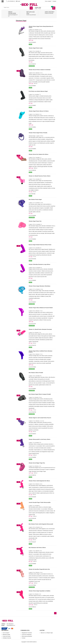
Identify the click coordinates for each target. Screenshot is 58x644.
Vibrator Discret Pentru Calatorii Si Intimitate (40, 70)
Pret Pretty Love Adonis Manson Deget (38, 91)
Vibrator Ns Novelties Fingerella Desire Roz (39, 569)
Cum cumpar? (48, 1)
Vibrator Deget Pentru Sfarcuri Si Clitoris (39, 111)
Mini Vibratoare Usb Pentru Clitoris (37, 548)
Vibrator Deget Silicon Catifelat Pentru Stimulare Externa (41, 352)
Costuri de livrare (7, 636)
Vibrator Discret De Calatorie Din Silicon (39, 154)
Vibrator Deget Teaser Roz (35, 221)
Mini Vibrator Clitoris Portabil (36, 373)
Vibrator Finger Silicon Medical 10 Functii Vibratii (41, 308)
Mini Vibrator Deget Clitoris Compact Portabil (40, 394)
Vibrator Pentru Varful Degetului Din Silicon (39, 481)
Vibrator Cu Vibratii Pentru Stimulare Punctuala (40, 329)
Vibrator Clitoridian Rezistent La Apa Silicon (39, 264)
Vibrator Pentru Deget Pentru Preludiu (38, 133)
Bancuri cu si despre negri (47, 633)
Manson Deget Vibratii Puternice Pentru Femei (40, 245)
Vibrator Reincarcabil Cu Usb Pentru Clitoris (40, 439)
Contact (54, 1)
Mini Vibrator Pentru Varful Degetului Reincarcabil (41, 524)
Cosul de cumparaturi (27, 634)
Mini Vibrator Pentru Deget (35, 199)
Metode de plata (6, 634)
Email (18, 1)
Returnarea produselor (27, 636)
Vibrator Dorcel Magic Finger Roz (37, 463)
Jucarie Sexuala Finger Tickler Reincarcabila (40, 502)
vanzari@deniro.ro (11, 625)
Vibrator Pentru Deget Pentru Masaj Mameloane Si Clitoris (41, 27)
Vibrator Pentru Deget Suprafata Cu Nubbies (40, 591)
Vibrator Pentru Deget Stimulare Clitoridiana (39, 286)
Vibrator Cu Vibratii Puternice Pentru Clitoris (40, 176)
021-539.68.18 (11, 1)
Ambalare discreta (7, 638)
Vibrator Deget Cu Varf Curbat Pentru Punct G (40, 418)
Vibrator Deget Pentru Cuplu (36, 48)
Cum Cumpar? (6, 633)
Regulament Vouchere (27, 633)
